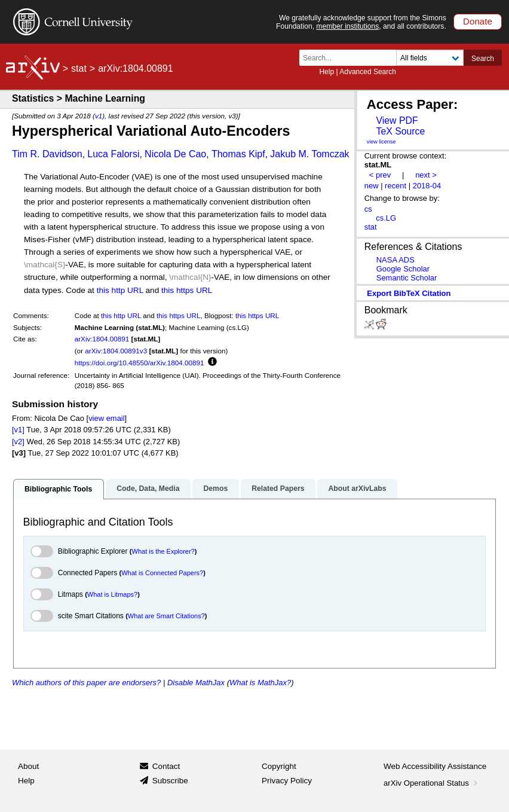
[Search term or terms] (351, 58)
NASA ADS (395, 260)
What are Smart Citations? (166, 616)
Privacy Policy (287, 781)
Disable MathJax (196, 683)
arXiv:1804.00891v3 (116, 351)
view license (381, 142)
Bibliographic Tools (58, 489)
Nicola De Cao (175, 154)
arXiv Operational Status (432, 783)
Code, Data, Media (148, 489)
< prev (380, 175)
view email (106, 418)
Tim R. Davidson (47, 154)
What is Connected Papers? (162, 573)
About (28, 766)
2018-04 (427, 186)
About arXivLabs (357, 489)
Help (326, 72)
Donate (478, 21)
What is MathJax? (260, 683)
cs (368, 209)
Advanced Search (368, 72)
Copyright (279, 766)
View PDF (397, 120)
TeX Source (400, 131)
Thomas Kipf (238, 154)
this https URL (187, 290)
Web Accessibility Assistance (435, 766)
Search (483, 59)
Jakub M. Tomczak (309, 154)
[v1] (18, 430)
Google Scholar (403, 269)
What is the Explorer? (163, 551)
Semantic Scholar (407, 278)
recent (395, 186)
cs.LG (386, 218)
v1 (99, 116)
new (372, 186)
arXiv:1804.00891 (102, 339)
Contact (166, 766)
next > (426, 175)
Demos (215, 489)
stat (79, 68)
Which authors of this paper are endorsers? (86, 683)
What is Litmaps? (112, 594)
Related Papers (278, 489)
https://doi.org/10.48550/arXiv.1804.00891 (139, 363)
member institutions (347, 26)
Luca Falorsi (113, 154)
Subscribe (170, 781)
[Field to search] (430, 58)
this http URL (120, 290)
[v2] (18, 442)
